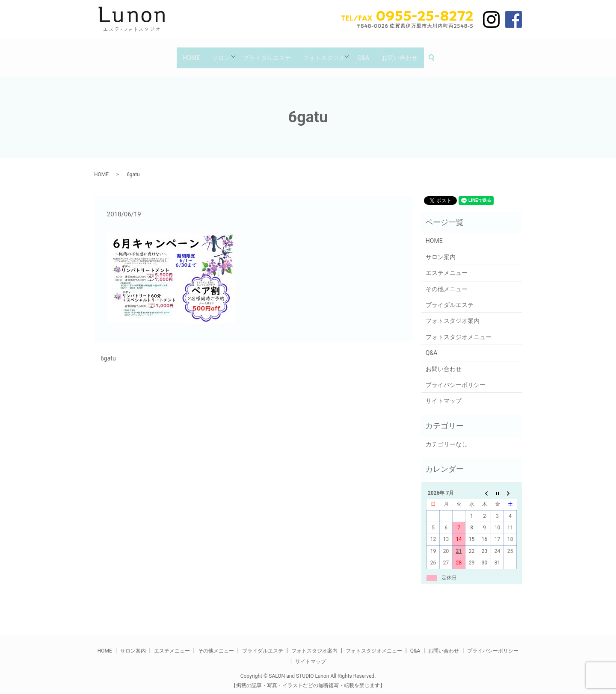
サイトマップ (444, 393)
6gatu (108, 351)
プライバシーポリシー (456, 377)
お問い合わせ (409, 53)
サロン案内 (441, 249)
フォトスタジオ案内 (453, 313)
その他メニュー (447, 281)
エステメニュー (447, 266)
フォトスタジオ (326, 53)
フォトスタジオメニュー (459, 329)
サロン (216, 53)
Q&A (369, 53)
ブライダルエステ (265, 53)
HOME (182, 53)
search (446, 54)
